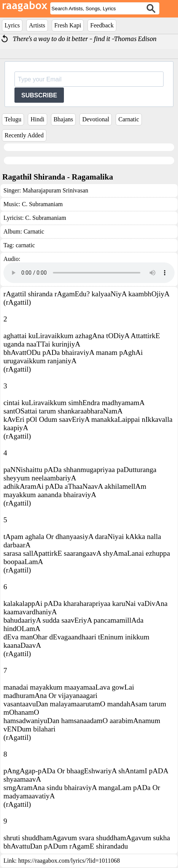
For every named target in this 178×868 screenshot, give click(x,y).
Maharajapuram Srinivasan (55, 190)
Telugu (13, 119)
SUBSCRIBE (39, 95)
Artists (37, 25)
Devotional (96, 119)
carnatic (25, 245)
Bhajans (64, 119)
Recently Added (24, 135)
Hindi (37, 119)
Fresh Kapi (68, 25)
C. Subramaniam (42, 204)
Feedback (102, 25)
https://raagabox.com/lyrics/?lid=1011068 (69, 861)
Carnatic (129, 119)
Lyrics (12, 25)
